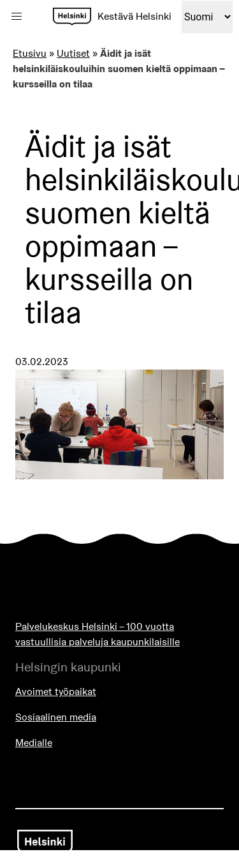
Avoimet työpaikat (56, 692)
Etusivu (30, 53)
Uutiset (73, 53)
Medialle (34, 743)
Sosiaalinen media (56, 717)
